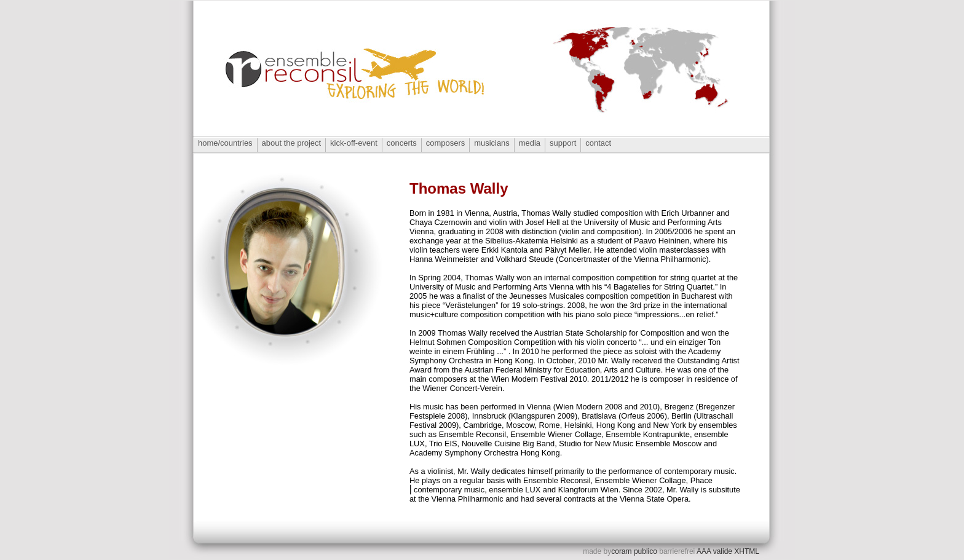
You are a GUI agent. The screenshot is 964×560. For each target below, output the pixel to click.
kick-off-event (354, 143)
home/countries (225, 143)
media (530, 143)
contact (598, 143)
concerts (402, 143)
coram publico (634, 551)
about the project (292, 143)
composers (445, 143)
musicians (492, 143)
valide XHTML (736, 551)
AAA (704, 551)
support (563, 143)
